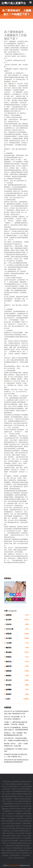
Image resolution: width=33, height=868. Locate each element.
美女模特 (17, 620)
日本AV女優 (17, 629)
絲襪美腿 (17, 615)
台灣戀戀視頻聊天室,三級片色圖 (12, 804)
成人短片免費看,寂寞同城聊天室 (22, 801)
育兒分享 (17, 680)
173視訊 (10, 858)
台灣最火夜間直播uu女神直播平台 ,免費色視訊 (17, 784)
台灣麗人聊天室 (7, 782)
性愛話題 (17, 634)
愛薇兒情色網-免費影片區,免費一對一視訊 (16, 796)
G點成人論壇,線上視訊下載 (24, 828)
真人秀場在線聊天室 (13, 787)
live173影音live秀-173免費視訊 (13, 814)
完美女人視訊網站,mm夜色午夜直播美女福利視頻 (16, 837)
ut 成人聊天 (9, 801)
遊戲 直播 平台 (21, 819)
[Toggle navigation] (30, 2)
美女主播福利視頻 (18, 811)
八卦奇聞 (17, 643)
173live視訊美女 (10, 816)
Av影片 (17, 699)
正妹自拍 (17, 624)
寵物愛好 (17, 676)
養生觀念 (17, 685)
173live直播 (8, 848)
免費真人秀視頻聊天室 (8, 833)
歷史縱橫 (17, 652)
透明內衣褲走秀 (19, 816)
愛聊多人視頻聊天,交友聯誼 (14, 836)
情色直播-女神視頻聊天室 (22, 853)
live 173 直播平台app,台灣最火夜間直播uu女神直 (16, 805)
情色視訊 (24, 809)
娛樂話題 (17, 671)
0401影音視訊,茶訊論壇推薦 (13, 823)
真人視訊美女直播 (9, 826)
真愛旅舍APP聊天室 (24, 851)
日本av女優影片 (11, 819)
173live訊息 (8, 791)
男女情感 (17, 638)
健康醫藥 (17, 690)
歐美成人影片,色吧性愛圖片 (11, 841)
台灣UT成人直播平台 (13, 865)
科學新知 (17, 657)
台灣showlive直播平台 (19, 858)
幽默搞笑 (17, 648)
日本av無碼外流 (26, 855)
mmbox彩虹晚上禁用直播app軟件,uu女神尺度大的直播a (17, 807)
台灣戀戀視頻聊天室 (18, 848)
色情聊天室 (18, 826)
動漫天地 (17, 662)
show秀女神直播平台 (15, 855)
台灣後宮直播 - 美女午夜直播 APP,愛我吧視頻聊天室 (16, 831)
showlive (4, 787)
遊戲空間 (17, 666)
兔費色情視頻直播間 (12, 851)
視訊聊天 (17, 694)
